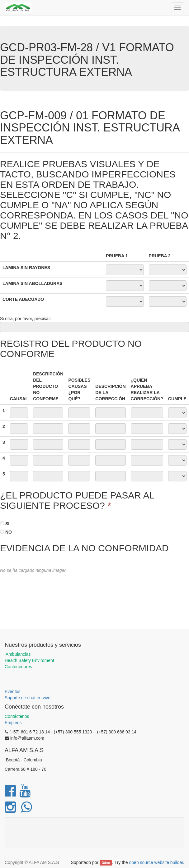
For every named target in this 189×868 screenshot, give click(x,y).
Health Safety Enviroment (29, 660)
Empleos (13, 723)
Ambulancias (18, 654)
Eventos (13, 691)
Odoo (106, 863)
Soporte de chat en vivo (28, 698)
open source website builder (156, 862)
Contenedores (18, 667)
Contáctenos (17, 716)
